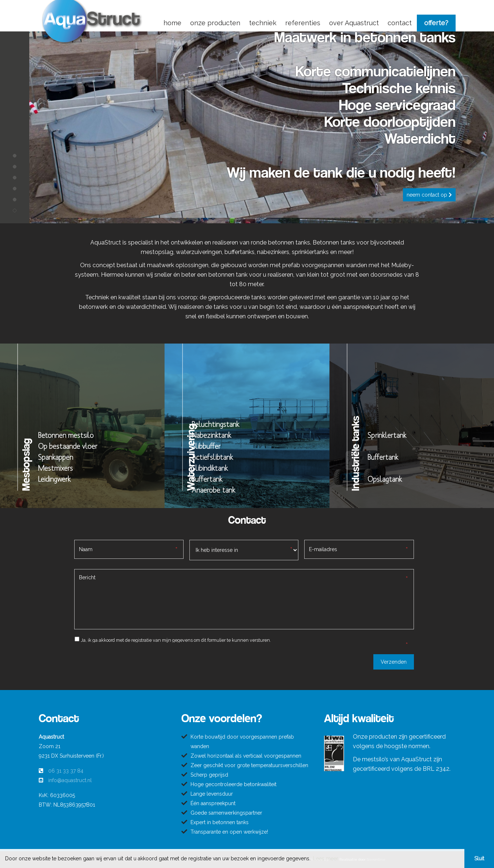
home (172, 23)
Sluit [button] (479, 858)
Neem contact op (429, 195)
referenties (303, 23)
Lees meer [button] (326, 858)
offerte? (436, 23)
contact (400, 23)
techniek (263, 23)
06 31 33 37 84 (66, 771)
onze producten (215, 23)
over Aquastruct (354, 23)
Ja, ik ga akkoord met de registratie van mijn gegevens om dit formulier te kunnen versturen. (176, 640)
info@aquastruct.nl (70, 780)
